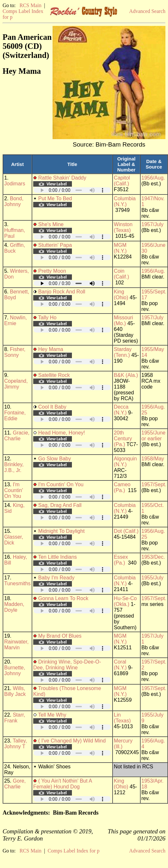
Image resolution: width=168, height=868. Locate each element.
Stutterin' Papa (55, 245)
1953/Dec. (153, 557)
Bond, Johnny (14, 201)
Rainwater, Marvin (16, 645)
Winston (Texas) (123, 227)
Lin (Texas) (122, 718)
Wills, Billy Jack (15, 691)
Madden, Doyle (14, 607)
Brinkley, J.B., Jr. (14, 467)
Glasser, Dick (14, 540)
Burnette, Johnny (15, 670)
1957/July (153, 224)
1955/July (153, 578)
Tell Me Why (52, 715)
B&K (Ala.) (126, 375)
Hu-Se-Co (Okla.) (125, 601)
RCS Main (30, 5)
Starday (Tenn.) (123, 352)
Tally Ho (47, 318)
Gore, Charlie (15, 784)
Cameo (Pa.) (122, 487)
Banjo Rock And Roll (62, 292)
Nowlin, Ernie (15, 320)
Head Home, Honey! (62, 433)
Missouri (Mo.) (124, 320)
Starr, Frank (15, 718)
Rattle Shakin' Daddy (62, 178)
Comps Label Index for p (74, 851)
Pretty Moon (52, 271)
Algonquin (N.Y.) (125, 461)
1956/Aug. (153, 178)
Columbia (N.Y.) (125, 201)
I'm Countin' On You (14, 490)
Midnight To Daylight (62, 531)
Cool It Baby (52, 407)
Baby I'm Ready (56, 578)
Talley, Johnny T (16, 744)
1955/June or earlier (154, 436)
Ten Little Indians (57, 557)
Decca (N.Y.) (121, 410)
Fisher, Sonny (15, 352)
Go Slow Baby (55, 459)
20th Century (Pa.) (123, 439)
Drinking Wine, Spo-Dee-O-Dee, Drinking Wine (67, 665)
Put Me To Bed (55, 198)
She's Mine (51, 224)
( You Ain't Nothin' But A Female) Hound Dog (63, 784)
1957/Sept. (154, 484)
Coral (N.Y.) (120, 665)
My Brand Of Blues (60, 636)
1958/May (153, 459)
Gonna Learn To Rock (63, 598)
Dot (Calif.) (126, 531)
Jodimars (15, 184)
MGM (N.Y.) (120, 248)
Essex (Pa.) (121, 560)
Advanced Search (147, 11)
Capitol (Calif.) (122, 181)
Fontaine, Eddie (15, 416)
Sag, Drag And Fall (60, 505)
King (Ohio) (121, 295)
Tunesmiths (17, 583)
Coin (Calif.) (121, 274)
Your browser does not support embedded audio (72, 190)
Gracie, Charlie (17, 436)
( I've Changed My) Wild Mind (72, 741)
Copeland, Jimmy (16, 384)
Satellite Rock (54, 375)
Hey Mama (51, 349)
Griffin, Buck (15, 248)
